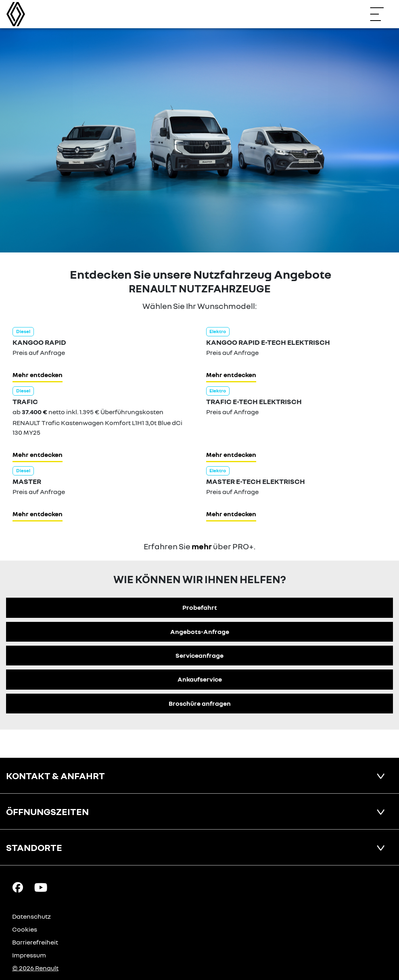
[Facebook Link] (18, 887)
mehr (202, 546)
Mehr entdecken (38, 375)
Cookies (25, 929)
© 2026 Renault (35, 968)
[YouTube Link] (41, 887)
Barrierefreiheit (35, 942)
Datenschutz (31, 916)
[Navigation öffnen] (381, 14)
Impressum (29, 955)
